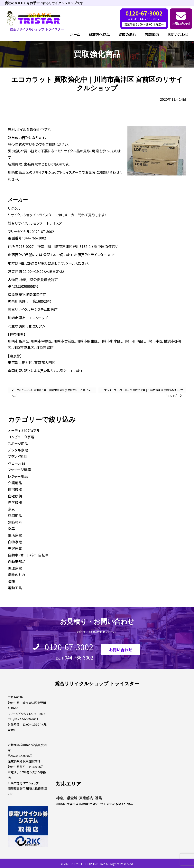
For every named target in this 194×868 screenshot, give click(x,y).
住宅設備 (15, 496)
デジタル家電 (18, 450)
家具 (11, 509)
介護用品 (15, 483)
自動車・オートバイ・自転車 (28, 555)
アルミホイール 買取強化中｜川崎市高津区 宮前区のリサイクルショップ (51, 391)
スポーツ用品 (18, 443)
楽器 (11, 529)
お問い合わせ (181, 24)
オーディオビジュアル (24, 430)
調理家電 (15, 568)
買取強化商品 (99, 34)
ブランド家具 (17, 456)
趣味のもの (16, 575)
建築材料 (15, 522)
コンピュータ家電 (21, 437)
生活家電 (15, 535)
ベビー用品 (17, 463)
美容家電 (15, 548)
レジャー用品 (18, 476)
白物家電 (15, 542)
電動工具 (15, 588)
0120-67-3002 (69, 647)
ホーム (75, 34)
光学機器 (15, 502)
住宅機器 (15, 489)
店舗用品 (15, 515)
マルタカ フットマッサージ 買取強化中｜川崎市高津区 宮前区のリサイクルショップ (144, 391)
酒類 (11, 581)
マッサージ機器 (19, 470)
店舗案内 (152, 34)
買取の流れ (127, 34)
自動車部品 (17, 561)
